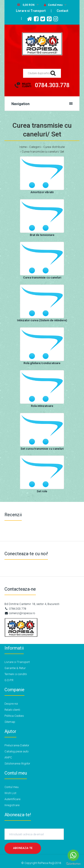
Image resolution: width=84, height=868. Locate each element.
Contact (62, 11)
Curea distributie (54, 147)
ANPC (8, 757)
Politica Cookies (14, 716)
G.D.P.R (9, 680)
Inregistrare (12, 805)
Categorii (35, 147)
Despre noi (11, 704)
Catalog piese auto (16, 751)
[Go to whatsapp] (73, 855)
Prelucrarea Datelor (17, 745)
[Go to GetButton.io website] (73, 864)
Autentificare (12, 799)
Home (23, 147)
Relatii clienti (12, 710)
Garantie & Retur (15, 668)
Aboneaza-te (23, 848)
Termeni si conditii (16, 674)
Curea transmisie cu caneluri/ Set (43, 152)
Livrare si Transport (31, 11)
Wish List (10, 793)
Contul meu (53, 5)
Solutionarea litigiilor (17, 763)
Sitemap (10, 722)
